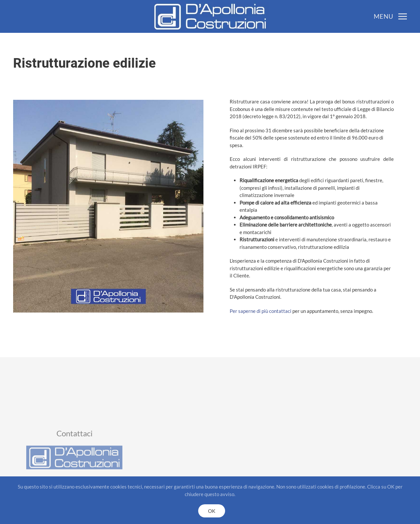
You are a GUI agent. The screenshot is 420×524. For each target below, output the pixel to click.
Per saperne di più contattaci (277, 311)
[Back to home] (210, 16)
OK (212, 511)
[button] (390, 16)
